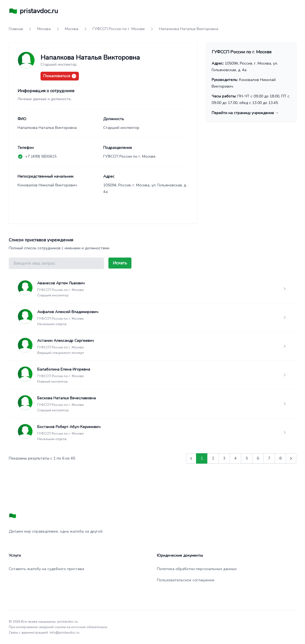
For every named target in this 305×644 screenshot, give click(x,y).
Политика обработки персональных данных (197, 569)
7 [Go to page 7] (269, 458)
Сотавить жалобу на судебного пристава (46, 569)
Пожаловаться (60, 76)
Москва (44, 29)
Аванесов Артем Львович (61, 283)
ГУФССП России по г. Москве (119, 29)
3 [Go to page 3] (224, 458)
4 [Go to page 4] (235, 458)
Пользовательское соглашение (186, 580)
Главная (16, 29)
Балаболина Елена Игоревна (64, 369)
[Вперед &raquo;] (291, 458)
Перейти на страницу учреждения (245, 113)
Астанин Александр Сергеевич (66, 341)
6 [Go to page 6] (258, 458)
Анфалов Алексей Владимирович (68, 312)
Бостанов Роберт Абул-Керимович (69, 427)
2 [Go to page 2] (213, 458)
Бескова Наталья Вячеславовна (67, 398)
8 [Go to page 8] (280, 458)
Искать (120, 263)
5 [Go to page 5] (247, 458)
